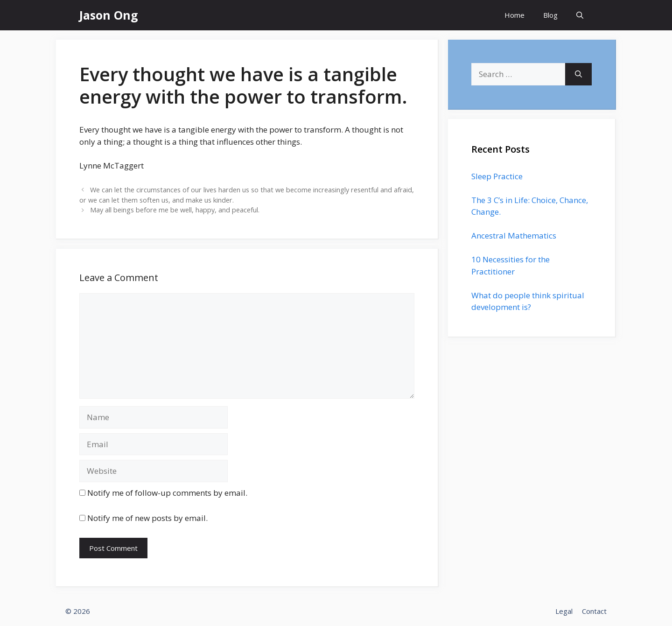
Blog (550, 15)
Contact (594, 611)
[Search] (578, 74)
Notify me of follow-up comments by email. (167, 493)
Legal (564, 611)
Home (514, 15)
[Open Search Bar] (580, 15)
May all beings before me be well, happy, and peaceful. (175, 210)
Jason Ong (109, 15)
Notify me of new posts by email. (147, 518)
